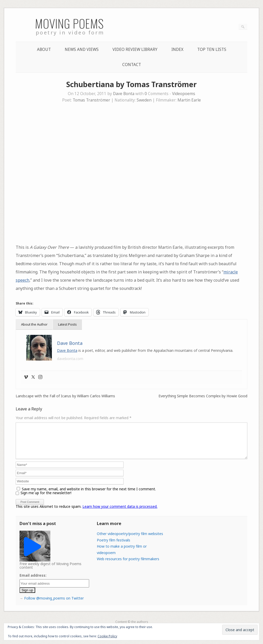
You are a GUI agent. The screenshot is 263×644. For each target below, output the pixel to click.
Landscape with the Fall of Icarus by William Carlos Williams (65, 396)
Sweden (144, 100)
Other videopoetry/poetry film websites (130, 540)
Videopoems (184, 94)
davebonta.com (70, 359)
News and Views (82, 49)
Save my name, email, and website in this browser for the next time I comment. (89, 495)
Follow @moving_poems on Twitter (54, 604)
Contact (132, 65)
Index (177, 49)
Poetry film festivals (114, 546)
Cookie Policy (107, 636)
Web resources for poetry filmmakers (128, 565)
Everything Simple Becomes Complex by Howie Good (203, 396)
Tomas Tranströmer (91, 100)
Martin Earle (189, 100)
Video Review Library (135, 49)
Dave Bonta (124, 94)
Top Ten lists (212, 49)
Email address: (33, 581)
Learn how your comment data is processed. (120, 513)
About (44, 49)
